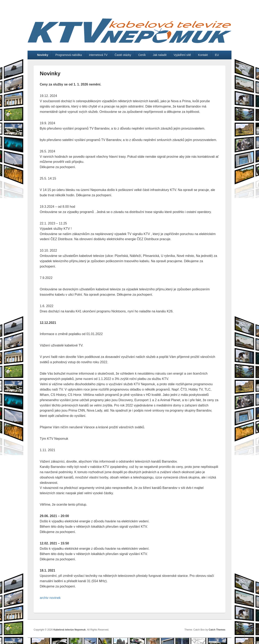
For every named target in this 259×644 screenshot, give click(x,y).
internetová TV (98, 55)
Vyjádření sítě (182, 55)
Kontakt (203, 55)
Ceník (142, 55)
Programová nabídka (69, 55)
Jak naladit (160, 55)
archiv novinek (50, 598)
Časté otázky (123, 55)
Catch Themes (217, 630)
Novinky (43, 55)
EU (217, 55)
